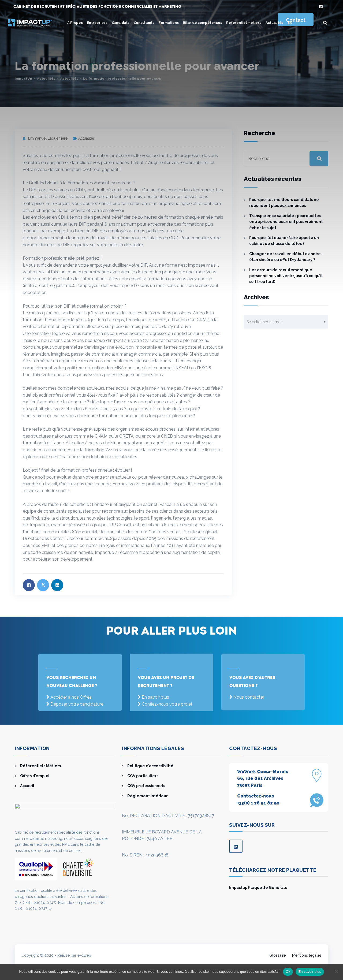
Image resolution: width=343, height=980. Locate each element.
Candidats (121, 23)
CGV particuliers (143, 776)
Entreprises (97, 23)
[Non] (336, 972)
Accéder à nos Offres (71, 697)
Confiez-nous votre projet (167, 704)
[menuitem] (290, 23)
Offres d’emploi (35, 776)
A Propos (75, 23)
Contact (296, 20)
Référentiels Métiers (40, 766)
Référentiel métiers (244, 23)
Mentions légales (307, 955)
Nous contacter (249, 697)
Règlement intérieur (148, 796)
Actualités (275, 23)
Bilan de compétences (202, 23)
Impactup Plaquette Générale (258, 888)
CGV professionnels (146, 786)
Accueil (27, 786)
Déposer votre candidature (77, 704)
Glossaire (277, 955)
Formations (169, 23)
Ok (288, 972)
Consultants (144, 23)
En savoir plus (155, 697)
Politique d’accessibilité (150, 766)
